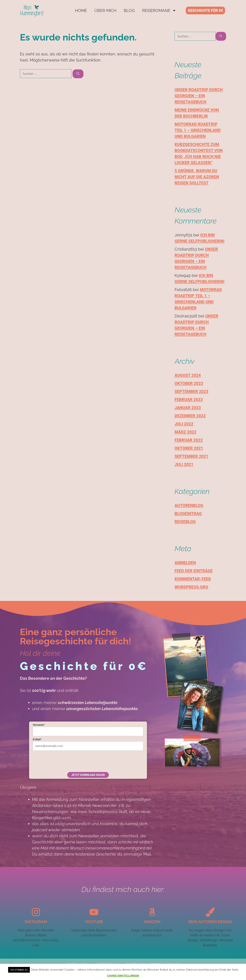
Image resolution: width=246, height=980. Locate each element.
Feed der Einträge (194, 571)
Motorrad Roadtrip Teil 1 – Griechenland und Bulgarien (198, 130)
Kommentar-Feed (193, 579)
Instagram (36, 922)
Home (81, 10)
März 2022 (186, 432)
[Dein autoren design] (210, 912)
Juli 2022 (184, 424)
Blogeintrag (188, 514)
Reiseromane (159, 10)
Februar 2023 (189, 400)
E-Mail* (37, 739)
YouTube (94, 922)
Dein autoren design (210, 922)
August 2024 (188, 375)
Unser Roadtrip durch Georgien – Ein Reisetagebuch (199, 96)
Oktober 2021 (189, 448)
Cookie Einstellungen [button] (123, 976)
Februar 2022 (189, 440)
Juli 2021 (184, 464)
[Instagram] (36, 912)
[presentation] (61, 761)
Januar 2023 (188, 408)
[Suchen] (78, 74)
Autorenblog (189, 505)
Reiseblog (185, 522)
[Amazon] (152, 912)
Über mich (105, 10)
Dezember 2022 (190, 416)
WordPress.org (191, 587)
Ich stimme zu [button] (19, 970)
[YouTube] (94, 912)
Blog (129, 10)
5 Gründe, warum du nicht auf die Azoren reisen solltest (197, 177)
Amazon (152, 922)
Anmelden (185, 563)
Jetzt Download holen (88, 775)
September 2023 (191, 392)
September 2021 (191, 456)
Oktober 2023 (189, 383)
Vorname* (39, 725)
